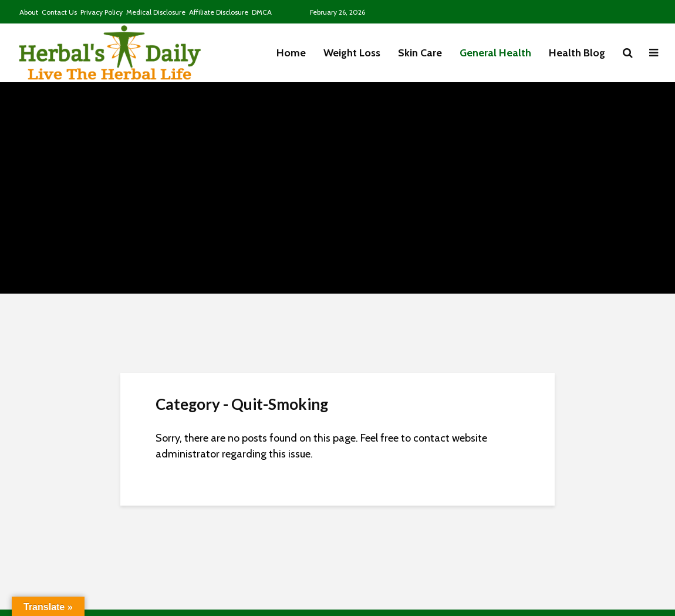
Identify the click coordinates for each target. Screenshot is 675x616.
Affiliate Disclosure (219, 12)
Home (291, 53)
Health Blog (577, 53)
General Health (495, 53)
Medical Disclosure (156, 12)
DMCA (262, 12)
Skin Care (420, 53)
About (29, 12)
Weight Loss (352, 53)
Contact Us (59, 12)
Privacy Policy (102, 12)
